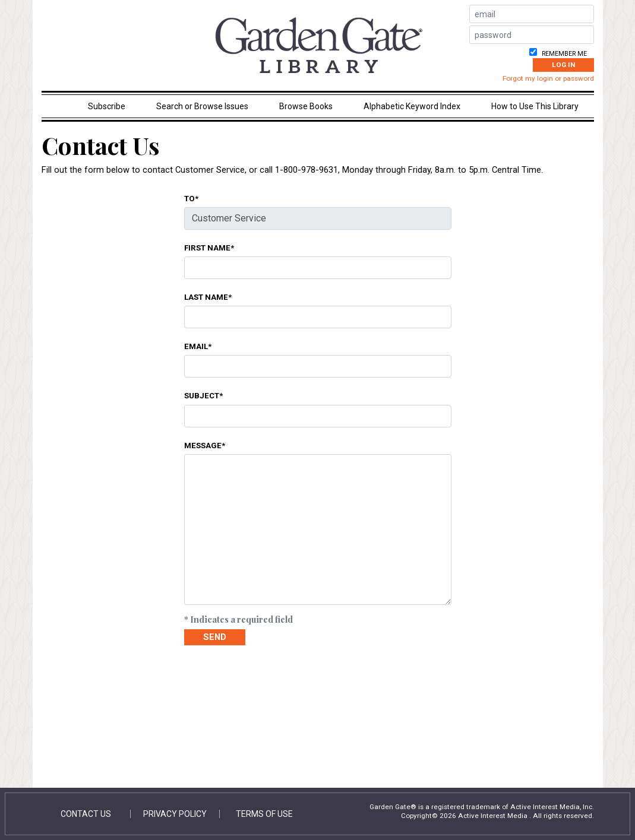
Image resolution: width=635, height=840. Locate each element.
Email (196, 346)
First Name (207, 248)
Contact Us (86, 814)
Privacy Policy (175, 814)
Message (203, 445)
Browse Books (306, 106)
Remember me (563, 54)
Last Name (206, 297)
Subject (202, 395)
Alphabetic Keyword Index (412, 106)
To (189, 198)
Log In (563, 65)
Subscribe (107, 106)
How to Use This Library (535, 106)
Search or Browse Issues (202, 106)
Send (215, 637)
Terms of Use (264, 814)
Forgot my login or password (548, 78)
